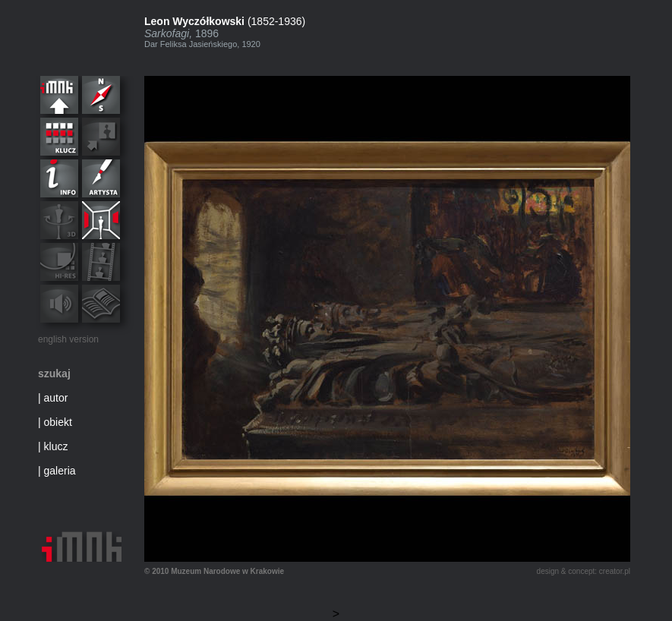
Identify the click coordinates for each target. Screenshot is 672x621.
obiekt (58, 422)
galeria (60, 471)
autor (56, 398)
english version (68, 339)
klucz (56, 446)
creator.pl (615, 571)
